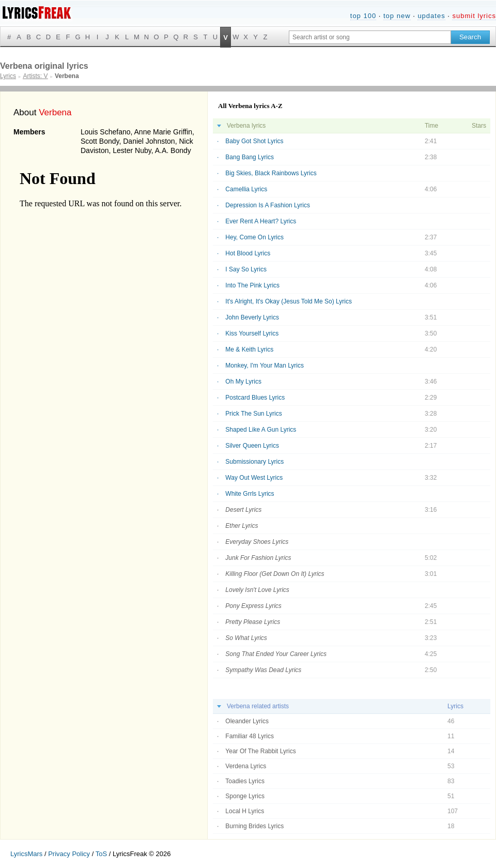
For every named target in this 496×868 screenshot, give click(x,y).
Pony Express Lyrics (253, 606)
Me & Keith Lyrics (249, 349)
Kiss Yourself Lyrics (252, 333)
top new (397, 16)
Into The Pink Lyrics (252, 285)
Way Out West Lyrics (254, 478)
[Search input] (370, 37)
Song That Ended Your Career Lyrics (276, 654)
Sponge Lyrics (245, 796)
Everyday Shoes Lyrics (257, 542)
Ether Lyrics (242, 526)
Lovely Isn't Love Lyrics (257, 590)
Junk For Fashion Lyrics (258, 558)
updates (431, 16)
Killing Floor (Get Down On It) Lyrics (275, 574)
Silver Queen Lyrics (252, 446)
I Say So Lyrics (246, 269)
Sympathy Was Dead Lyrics (263, 670)
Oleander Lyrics (247, 721)
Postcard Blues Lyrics (255, 398)
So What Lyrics (246, 638)
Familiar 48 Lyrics (250, 736)
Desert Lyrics (243, 510)
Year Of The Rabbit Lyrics (260, 751)
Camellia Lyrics (246, 189)
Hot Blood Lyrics (248, 253)
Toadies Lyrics (245, 781)
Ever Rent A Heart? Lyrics (261, 221)
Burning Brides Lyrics (254, 826)
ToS (101, 854)
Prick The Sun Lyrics (253, 414)
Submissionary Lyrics (254, 462)
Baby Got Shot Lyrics (254, 141)
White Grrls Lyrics (250, 494)
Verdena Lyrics (246, 766)
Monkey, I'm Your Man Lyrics (265, 366)
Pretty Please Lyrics (253, 622)
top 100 (363, 16)
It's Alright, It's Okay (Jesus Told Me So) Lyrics (289, 301)
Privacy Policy (69, 854)
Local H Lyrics (245, 811)
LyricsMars (26, 854)
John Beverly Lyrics (252, 317)
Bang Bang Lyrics (250, 157)
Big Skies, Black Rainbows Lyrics (271, 173)
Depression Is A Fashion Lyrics (268, 205)
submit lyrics (474, 16)
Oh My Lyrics (243, 382)
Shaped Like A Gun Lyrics (261, 430)
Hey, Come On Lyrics (254, 237)
